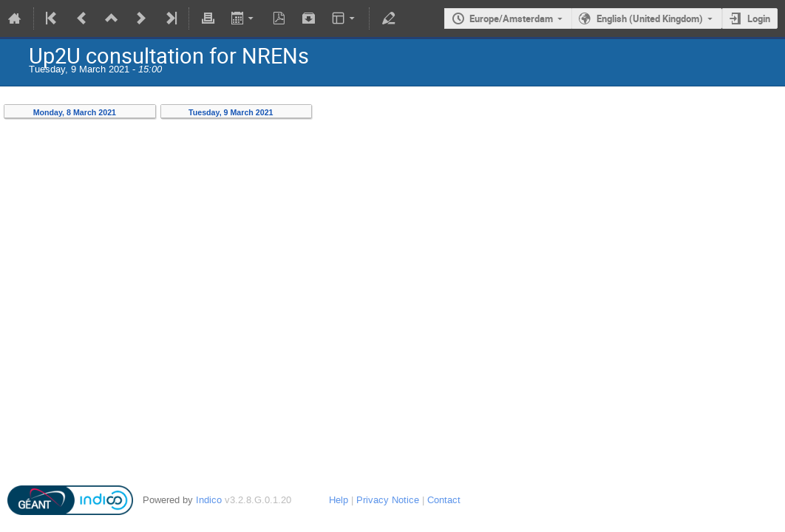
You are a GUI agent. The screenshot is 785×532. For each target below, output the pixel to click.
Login (759, 18)
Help (339, 500)
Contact (444, 500)
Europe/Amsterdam (511, 18)
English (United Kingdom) (650, 18)
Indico (209, 500)
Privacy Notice (388, 500)
